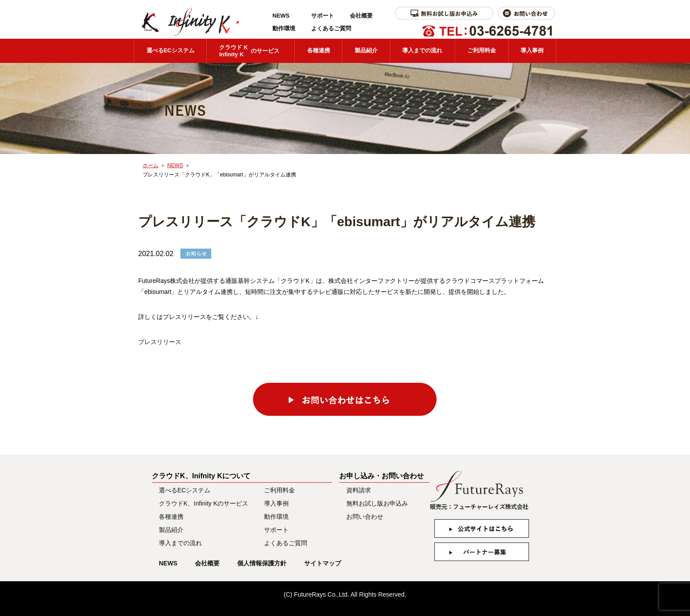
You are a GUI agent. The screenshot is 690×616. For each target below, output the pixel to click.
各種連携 (319, 50)
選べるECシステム (171, 50)
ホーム (150, 165)
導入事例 (532, 50)
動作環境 (284, 28)
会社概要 (361, 16)
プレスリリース (160, 342)
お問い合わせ (365, 517)
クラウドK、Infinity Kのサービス (204, 503)
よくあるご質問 (331, 28)
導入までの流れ (422, 50)
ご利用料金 (482, 50)
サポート (323, 16)
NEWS (281, 16)
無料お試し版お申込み (377, 503)
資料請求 (359, 490)
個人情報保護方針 (262, 563)
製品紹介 (366, 50)
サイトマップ (323, 563)
